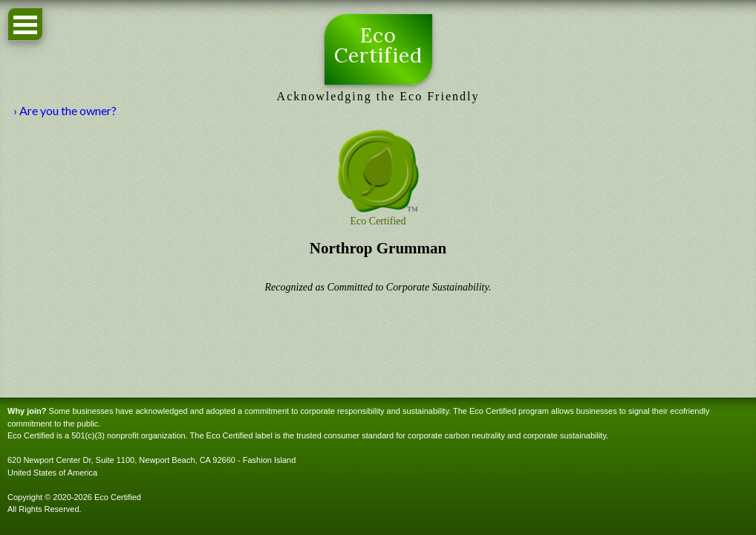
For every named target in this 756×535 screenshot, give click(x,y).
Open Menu (25, 24)
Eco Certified (378, 46)
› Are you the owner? (65, 110)
